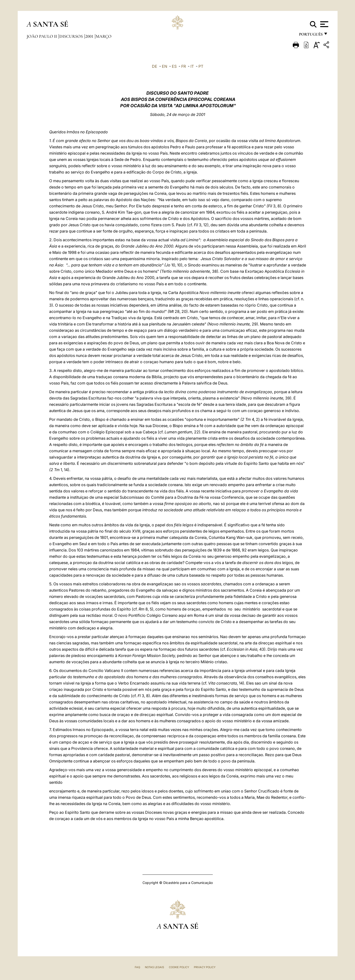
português (311, 36)
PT (201, 66)
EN (165, 66)
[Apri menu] (324, 24)
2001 (90, 36)
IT (192, 66)
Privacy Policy (205, 967)
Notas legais (154, 967)
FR (184, 66)
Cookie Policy (179, 967)
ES (174, 66)
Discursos (72, 36)
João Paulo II (42, 36)
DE (155, 66)
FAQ (137, 967)
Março (104, 36)
